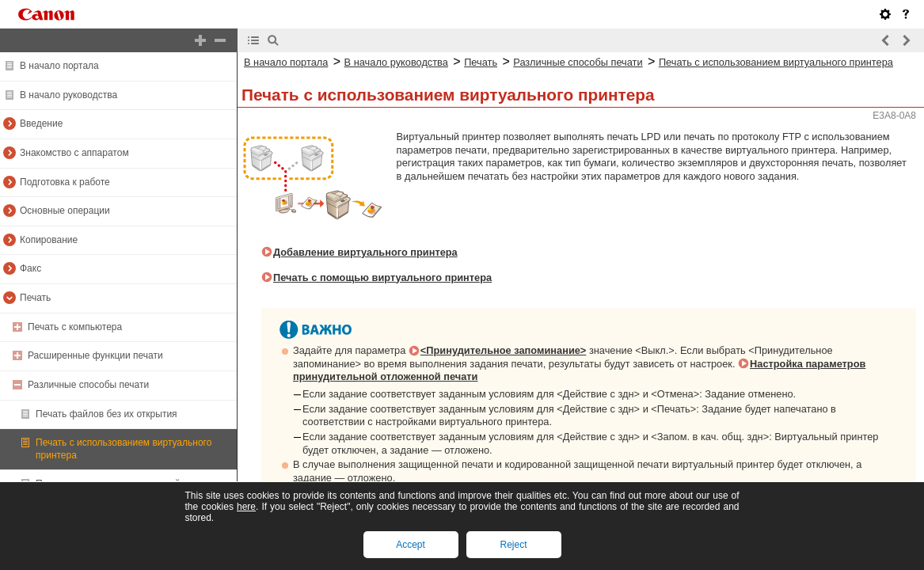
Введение (41, 123)
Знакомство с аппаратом (74, 153)
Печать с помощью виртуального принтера (382, 277)
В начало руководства (68, 95)
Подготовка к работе (65, 182)
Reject (513, 545)
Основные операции (65, 211)
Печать (35, 298)
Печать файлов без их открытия (106, 414)
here (246, 507)
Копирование (49, 240)
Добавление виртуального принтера (365, 252)
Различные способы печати (88, 385)
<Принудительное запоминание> (504, 350)
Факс (30, 268)
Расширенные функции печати (95, 355)
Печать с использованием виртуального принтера (776, 62)
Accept (411, 545)
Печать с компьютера (75, 327)
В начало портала (59, 66)
